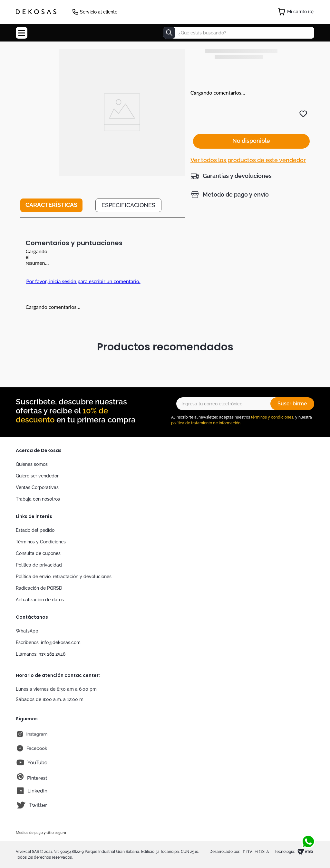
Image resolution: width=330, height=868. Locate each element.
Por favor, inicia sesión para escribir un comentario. (83, 281)
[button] (231, 161)
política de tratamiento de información (206, 423)
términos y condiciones (272, 417)
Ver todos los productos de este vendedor (248, 145)
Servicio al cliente (99, 12)
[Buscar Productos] (169, 33)
